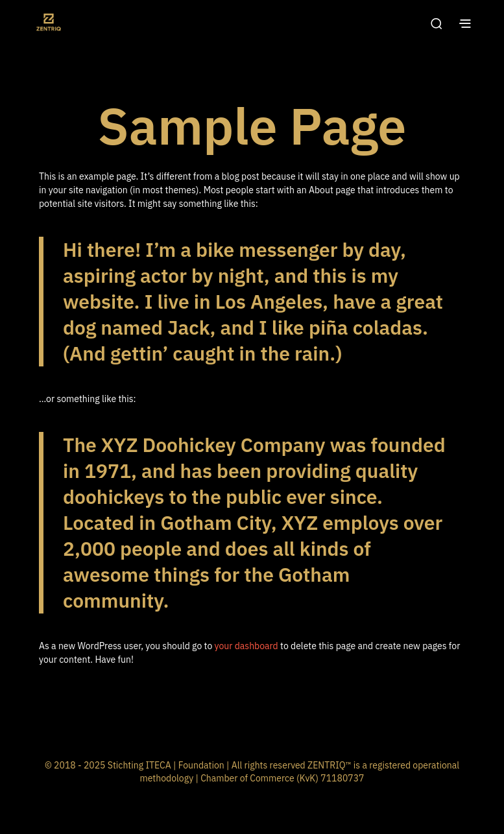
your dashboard (246, 646)
